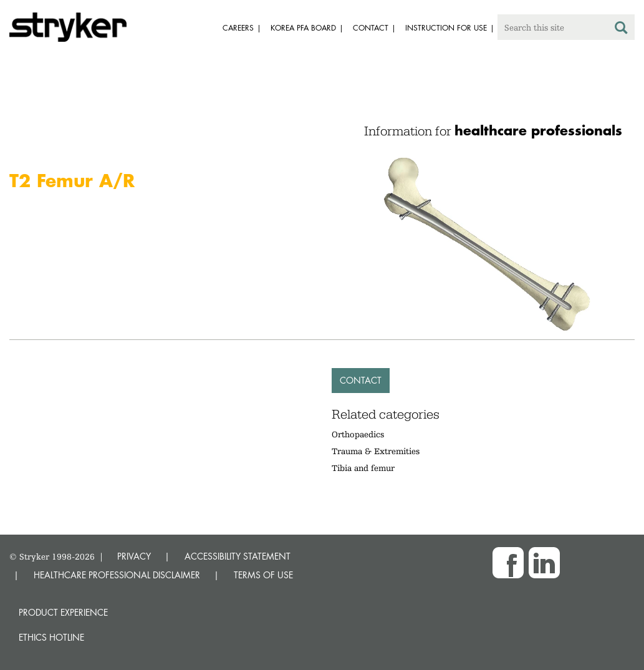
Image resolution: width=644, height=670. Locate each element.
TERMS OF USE (263, 575)
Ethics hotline (51, 637)
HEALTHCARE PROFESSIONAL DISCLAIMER (117, 575)
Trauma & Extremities (376, 451)
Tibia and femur (363, 468)
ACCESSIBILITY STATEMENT (238, 556)
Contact (361, 380)
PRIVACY (134, 556)
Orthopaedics (358, 434)
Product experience (63, 612)
